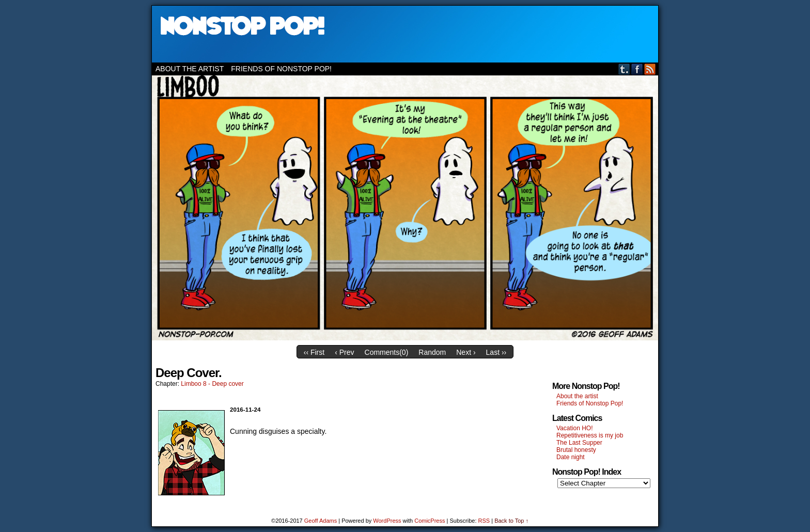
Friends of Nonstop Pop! (281, 69)
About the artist (190, 69)
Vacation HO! (574, 428)
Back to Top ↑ (511, 521)
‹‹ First (314, 352)
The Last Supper (579, 443)
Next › (466, 352)
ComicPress (430, 521)
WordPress (387, 521)
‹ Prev (344, 352)
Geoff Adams (321, 521)
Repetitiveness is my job (590, 435)
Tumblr (624, 69)
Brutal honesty (576, 450)
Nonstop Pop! (405, 34)
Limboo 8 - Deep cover (212, 384)
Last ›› (496, 352)
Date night (571, 457)
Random (432, 352)
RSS (650, 69)
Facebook (637, 69)
